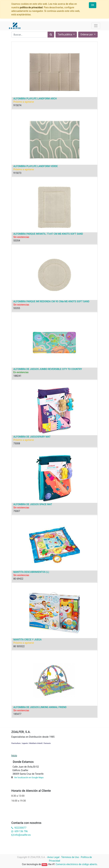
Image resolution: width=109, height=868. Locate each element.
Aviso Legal (53, 857)
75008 (17, 443)
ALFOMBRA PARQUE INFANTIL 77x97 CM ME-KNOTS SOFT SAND (48, 234)
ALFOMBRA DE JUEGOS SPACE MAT (33, 504)
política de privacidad (31, 7)
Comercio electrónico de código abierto (76, 864)
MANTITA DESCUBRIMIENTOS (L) (31, 572)
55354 (17, 241)
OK (93, 5)
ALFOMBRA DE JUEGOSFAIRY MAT (32, 437)
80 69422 (18, 579)
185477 (17, 714)
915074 (17, 105)
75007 (17, 511)
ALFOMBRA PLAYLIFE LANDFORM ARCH (35, 99)
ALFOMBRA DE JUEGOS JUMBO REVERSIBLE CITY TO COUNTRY (48, 369)
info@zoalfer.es (22, 835)
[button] (88, 35)
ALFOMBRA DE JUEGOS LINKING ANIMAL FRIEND (40, 707)
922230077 (20, 828)
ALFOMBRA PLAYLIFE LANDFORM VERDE (36, 166)
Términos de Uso (70, 857)
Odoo (44, 865)
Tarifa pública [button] (65, 34)
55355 (17, 308)
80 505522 (19, 646)
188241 (17, 376)
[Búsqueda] (51, 35)
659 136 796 (21, 831)
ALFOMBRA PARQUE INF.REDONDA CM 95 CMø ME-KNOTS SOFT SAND (51, 301)
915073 (17, 173)
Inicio (14, 756)
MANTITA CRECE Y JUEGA (27, 640)
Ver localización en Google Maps (29, 778)
